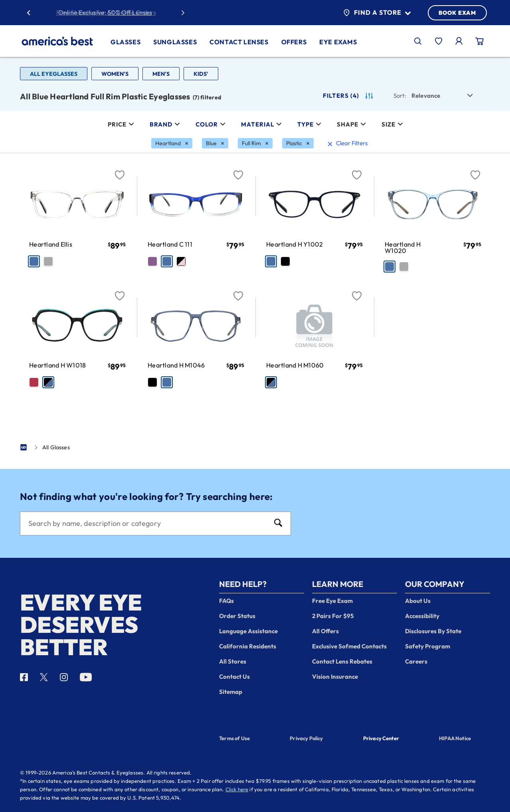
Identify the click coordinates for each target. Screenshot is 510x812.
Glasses (126, 42)
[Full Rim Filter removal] (255, 143)
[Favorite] (120, 170)
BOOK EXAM (457, 13)
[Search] (147, 524)
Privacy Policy (306, 738)
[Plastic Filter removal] (298, 143)
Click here (237, 789)
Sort (400, 96)
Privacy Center (381, 739)
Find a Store (377, 13)
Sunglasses (175, 42)
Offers (294, 42)
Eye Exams (338, 42)
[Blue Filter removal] (215, 143)
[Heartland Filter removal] (172, 143)
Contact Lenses (239, 42)
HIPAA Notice (455, 738)
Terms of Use (234, 738)
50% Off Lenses (130, 12)
